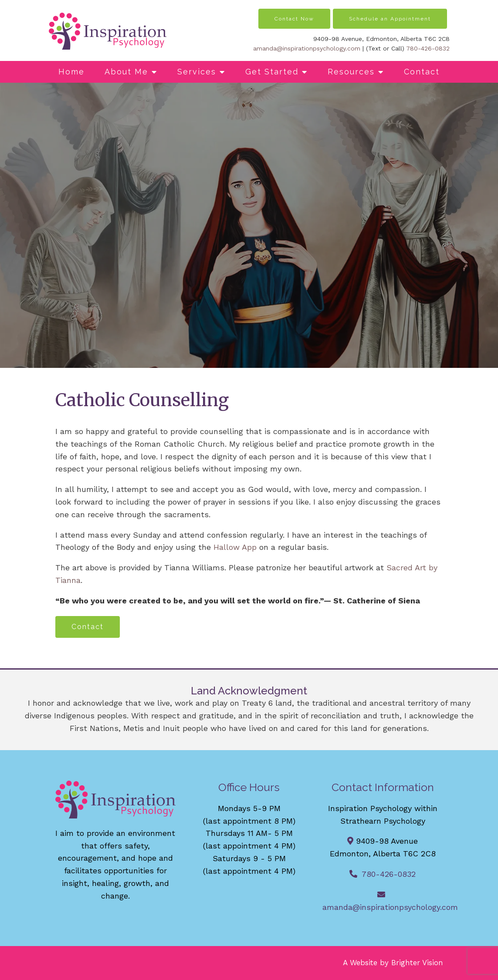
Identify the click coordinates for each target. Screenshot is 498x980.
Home (71, 72)
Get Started (272, 72)
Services (197, 72)
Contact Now (294, 19)
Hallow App (235, 547)
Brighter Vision (417, 963)
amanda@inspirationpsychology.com (307, 48)
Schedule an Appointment (390, 19)
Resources (351, 72)
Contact (422, 72)
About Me (126, 72)
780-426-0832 (428, 48)
